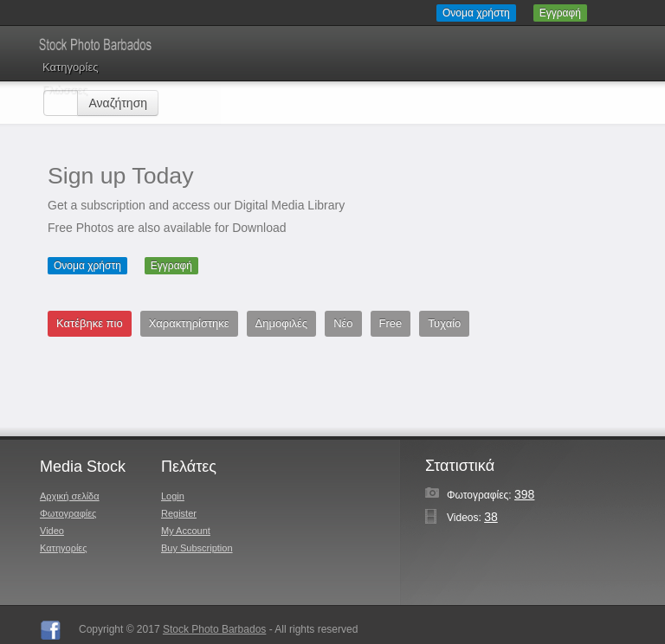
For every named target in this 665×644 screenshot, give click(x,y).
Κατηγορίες (70, 67)
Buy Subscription (197, 548)
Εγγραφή (560, 13)
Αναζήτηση (118, 103)
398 (524, 494)
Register (179, 513)
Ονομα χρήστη (476, 13)
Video (52, 531)
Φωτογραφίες (68, 513)
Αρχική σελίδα (70, 496)
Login (173, 496)
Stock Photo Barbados (214, 629)
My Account (186, 531)
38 (491, 517)
